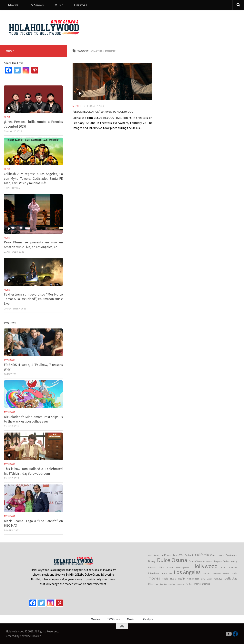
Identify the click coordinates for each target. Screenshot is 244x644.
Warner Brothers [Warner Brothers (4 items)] (202, 584)
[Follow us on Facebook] (235, 634)
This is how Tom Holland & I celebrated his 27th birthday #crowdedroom (33, 471)
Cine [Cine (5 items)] (213, 555)
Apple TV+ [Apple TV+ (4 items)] (178, 555)
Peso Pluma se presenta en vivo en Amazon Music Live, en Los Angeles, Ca (33, 245)
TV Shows (36, 5)
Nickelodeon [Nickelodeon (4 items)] (193, 579)
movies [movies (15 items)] (154, 578)
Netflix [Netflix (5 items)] (182, 579)
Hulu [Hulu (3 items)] (223, 567)
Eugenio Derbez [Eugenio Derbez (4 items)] (222, 561)
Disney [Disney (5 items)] (152, 561)
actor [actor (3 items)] (150, 555)
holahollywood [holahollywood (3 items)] (183, 567)
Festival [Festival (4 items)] (152, 567)
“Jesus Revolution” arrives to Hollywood (103, 111)
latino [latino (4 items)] (164, 573)
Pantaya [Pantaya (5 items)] (218, 579)
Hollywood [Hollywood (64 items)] (205, 566)
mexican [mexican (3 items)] (206, 573)
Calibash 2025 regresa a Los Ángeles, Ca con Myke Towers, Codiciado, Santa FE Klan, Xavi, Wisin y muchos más (33, 178)
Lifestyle (80, 5)
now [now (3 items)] (203, 579)
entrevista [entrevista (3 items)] (208, 561)
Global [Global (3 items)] (170, 567)
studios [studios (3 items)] (172, 584)
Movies (13, 5)
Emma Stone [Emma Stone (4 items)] (195, 561)
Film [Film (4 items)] (162, 567)
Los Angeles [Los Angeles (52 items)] (187, 572)
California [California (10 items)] (202, 555)
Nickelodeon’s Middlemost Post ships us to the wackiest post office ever (33, 419)
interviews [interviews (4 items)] (153, 573)
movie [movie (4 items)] (234, 573)
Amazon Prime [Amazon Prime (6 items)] (163, 555)
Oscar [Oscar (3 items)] (209, 579)
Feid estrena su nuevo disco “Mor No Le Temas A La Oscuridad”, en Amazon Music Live (33, 299)
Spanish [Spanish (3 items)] (163, 584)
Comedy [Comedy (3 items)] (220, 555)
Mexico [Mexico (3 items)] (226, 573)
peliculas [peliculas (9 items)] (231, 578)
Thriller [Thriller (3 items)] (189, 584)
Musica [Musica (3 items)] (173, 579)
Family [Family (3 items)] (234, 561)
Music (59, 5)
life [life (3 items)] (170, 573)
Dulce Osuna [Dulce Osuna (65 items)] (172, 560)
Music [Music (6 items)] (165, 579)
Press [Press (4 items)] (151, 584)
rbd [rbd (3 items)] (157, 584)
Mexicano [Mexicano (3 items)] (216, 573)
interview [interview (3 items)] (233, 567)
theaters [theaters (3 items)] (180, 584)
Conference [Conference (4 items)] (231, 555)
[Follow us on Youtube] (228, 634)
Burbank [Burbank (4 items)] (189, 555)
